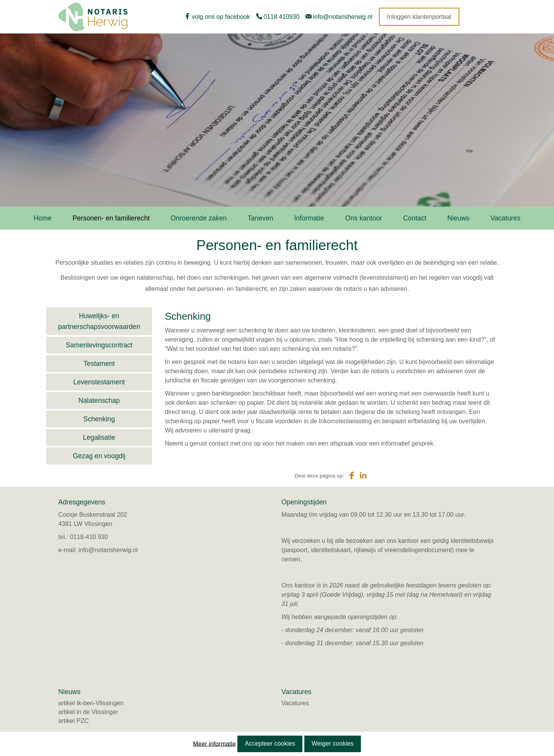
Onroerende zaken (199, 218)
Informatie (309, 218)
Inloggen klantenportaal (419, 17)
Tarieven (261, 218)
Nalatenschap (99, 401)
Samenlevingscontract (99, 345)
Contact (415, 218)
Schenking (99, 419)
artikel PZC (74, 721)
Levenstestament (99, 382)
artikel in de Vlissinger (88, 712)
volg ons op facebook (221, 17)
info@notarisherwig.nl (343, 17)
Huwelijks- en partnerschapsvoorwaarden (99, 321)
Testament (99, 364)
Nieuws (459, 218)
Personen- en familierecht (111, 218)
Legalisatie (99, 437)
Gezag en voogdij (99, 456)
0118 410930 (281, 17)
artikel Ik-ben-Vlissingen (91, 703)
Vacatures (506, 218)
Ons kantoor (364, 218)
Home (43, 218)
